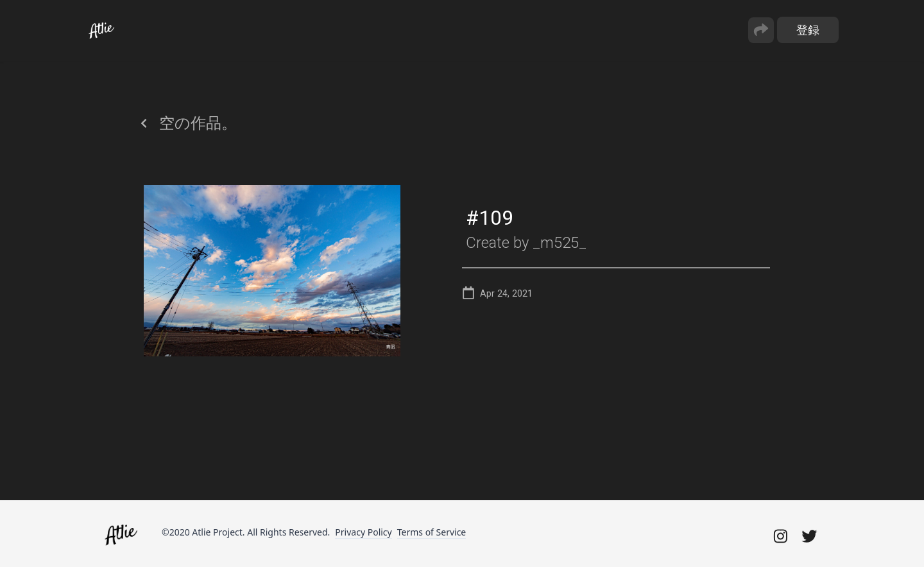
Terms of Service (432, 532)
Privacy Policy (363, 532)
